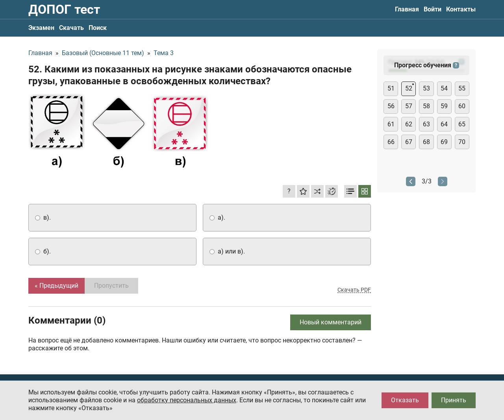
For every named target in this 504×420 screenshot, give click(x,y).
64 (444, 124)
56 (391, 106)
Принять (454, 400)
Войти (433, 9)
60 (462, 106)
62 (409, 124)
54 (444, 88)
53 (426, 88)
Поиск (98, 28)
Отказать (405, 400)
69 (444, 142)
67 (409, 142)
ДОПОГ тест (64, 9)
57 (409, 106)
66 (391, 142)
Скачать (71, 28)
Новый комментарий (331, 322)
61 (391, 124)
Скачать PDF (354, 290)
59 (444, 106)
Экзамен (41, 28)
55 (462, 88)
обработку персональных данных (187, 400)
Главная (407, 9)
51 (391, 88)
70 (462, 142)
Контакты (461, 9)
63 (426, 124)
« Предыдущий (57, 286)
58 (426, 106)
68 (426, 142)
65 (462, 124)
